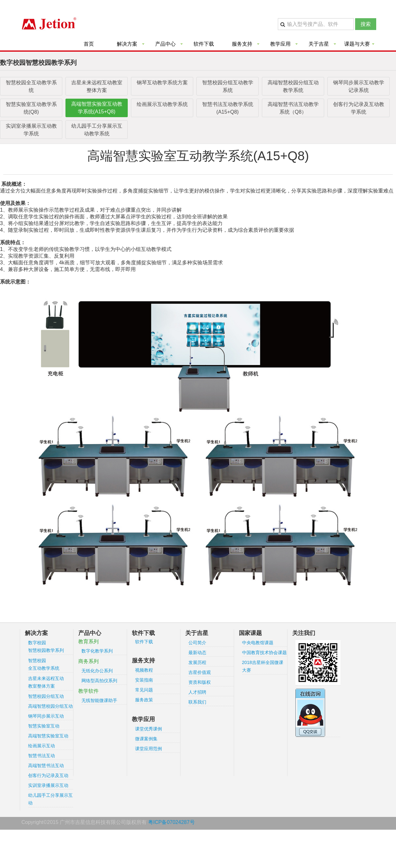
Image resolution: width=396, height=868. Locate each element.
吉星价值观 (200, 672)
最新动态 (197, 653)
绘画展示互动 (42, 746)
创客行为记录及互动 (48, 775)
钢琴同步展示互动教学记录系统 (359, 86)
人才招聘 (197, 692)
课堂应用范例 (148, 749)
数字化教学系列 (97, 651)
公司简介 (197, 643)
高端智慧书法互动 (46, 766)
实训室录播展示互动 (48, 785)
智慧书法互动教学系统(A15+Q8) (228, 108)
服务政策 (144, 700)
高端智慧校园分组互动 (50, 706)
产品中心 (165, 44)
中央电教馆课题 (258, 643)
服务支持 (242, 44)
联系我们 (197, 702)
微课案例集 (146, 739)
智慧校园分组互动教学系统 (228, 86)
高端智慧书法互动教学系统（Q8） (293, 108)
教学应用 (280, 44)
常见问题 (144, 690)
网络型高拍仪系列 (99, 681)
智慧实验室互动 (44, 726)
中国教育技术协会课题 (264, 653)
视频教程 (144, 670)
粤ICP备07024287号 (171, 822)
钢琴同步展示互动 (46, 716)
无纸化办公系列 (97, 671)
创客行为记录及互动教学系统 (359, 108)
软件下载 (204, 44)
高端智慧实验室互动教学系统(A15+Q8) (97, 108)
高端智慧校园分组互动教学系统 (293, 86)
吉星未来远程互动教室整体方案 (97, 86)
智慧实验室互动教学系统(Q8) (31, 108)
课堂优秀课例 (148, 729)
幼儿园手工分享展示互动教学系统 (97, 130)
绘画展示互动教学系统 (162, 104)
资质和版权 (200, 682)
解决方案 (127, 44)
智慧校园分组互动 (46, 696)
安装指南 (144, 680)
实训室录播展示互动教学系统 (31, 130)
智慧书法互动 (42, 756)
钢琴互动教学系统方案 (162, 83)
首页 (89, 44)
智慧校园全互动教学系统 (31, 86)
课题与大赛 (357, 44)
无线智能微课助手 (99, 700)
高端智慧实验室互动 (48, 736)
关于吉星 (319, 44)
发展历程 (197, 662)
